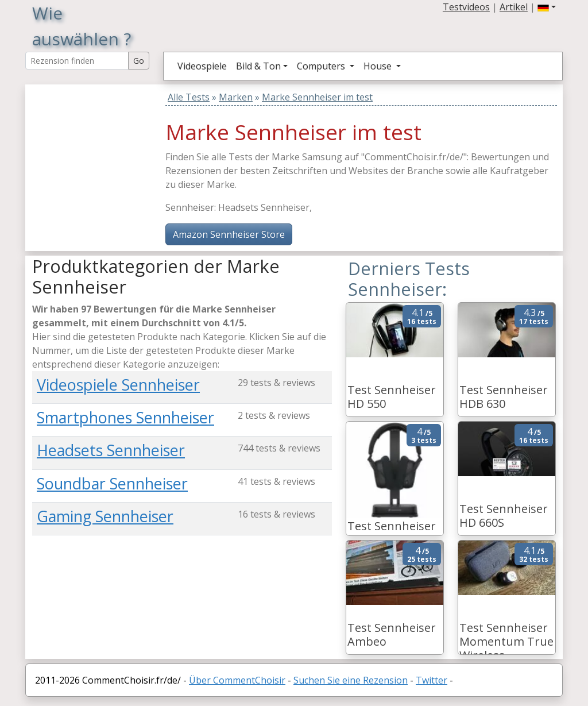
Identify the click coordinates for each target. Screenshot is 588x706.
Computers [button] (322, 66)
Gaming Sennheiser (105, 516)
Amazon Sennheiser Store (229, 234)
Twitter (432, 680)
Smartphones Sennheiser (125, 417)
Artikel (514, 7)
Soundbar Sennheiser (112, 483)
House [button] (379, 66)
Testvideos (466, 7)
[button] (547, 7)
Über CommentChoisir (237, 680)
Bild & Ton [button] (258, 66)
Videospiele (202, 66)
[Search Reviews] (77, 61)
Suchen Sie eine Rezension (351, 680)
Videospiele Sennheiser (118, 385)
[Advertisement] (104, 156)
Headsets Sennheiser (111, 450)
